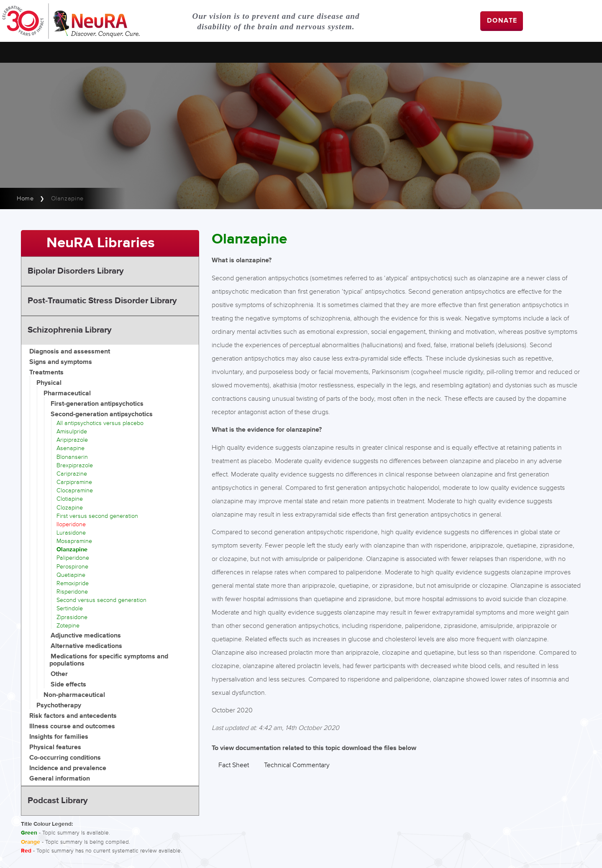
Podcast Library (58, 801)
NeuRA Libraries (101, 243)
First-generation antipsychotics (97, 404)
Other (59, 674)
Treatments (46, 373)
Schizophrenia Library (70, 330)
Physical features (55, 747)
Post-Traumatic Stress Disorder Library (102, 301)
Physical (49, 383)
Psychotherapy (59, 705)
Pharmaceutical (67, 393)
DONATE (502, 21)
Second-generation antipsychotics (102, 414)
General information (60, 779)
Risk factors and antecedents (73, 716)
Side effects (68, 685)
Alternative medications (86, 646)
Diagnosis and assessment (70, 352)
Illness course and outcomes (72, 726)
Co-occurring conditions (65, 758)
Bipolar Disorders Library (76, 271)
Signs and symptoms (61, 362)
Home (25, 198)
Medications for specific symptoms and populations (109, 660)
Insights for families (59, 737)
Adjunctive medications (86, 636)
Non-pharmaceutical (74, 695)
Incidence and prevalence (68, 768)
